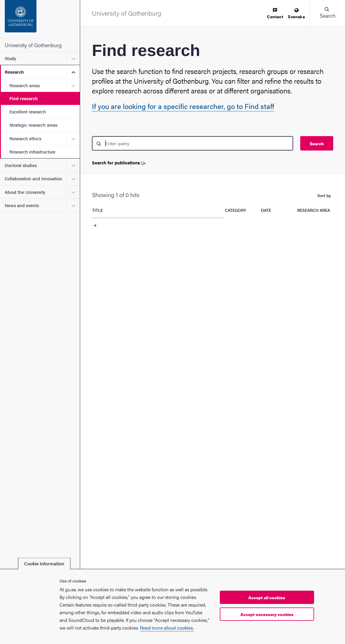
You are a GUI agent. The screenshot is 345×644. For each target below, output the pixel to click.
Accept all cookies (267, 597)
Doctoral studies (21, 165)
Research (14, 72)
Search (317, 143)
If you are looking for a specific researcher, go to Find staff (183, 106)
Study (10, 58)
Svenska (296, 14)
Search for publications (119, 163)
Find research (24, 98)
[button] (327, 13)
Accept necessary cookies (267, 614)
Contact (275, 14)
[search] (193, 143)
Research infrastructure (32, 152)
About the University (25, 192)
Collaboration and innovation (33, 178)
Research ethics (25, 138)
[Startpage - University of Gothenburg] (40, 19)
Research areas (25, 85)
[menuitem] (275, 14)
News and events (22, 205)
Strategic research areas (33, 125)
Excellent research (28, 112)
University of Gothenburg (33, 45)
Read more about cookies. (167, 628)
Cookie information (44, 563)
